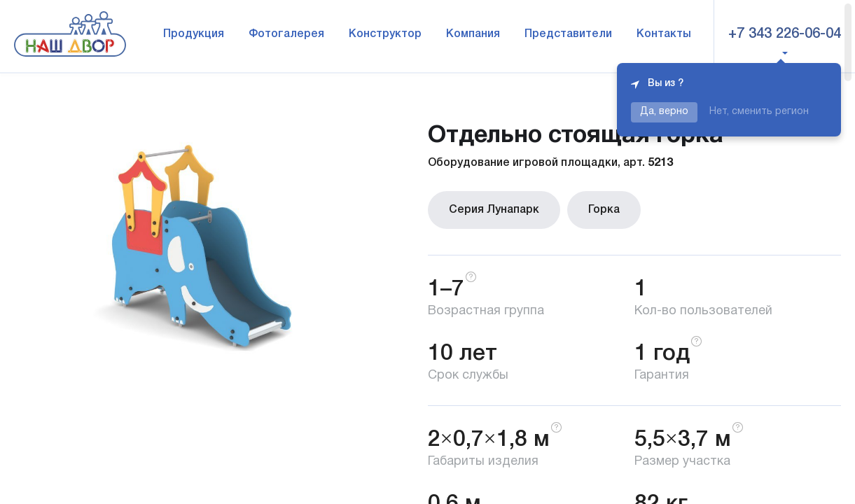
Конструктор (385, 34)
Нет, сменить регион (759, 112)
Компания (473, 34)
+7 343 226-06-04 (785, 34)
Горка (604, 210)
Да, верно (664, 112)
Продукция (194, 34)
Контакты (664, 34)
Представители (568, 34)
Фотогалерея (286, 34)
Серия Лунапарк (494, 210)
